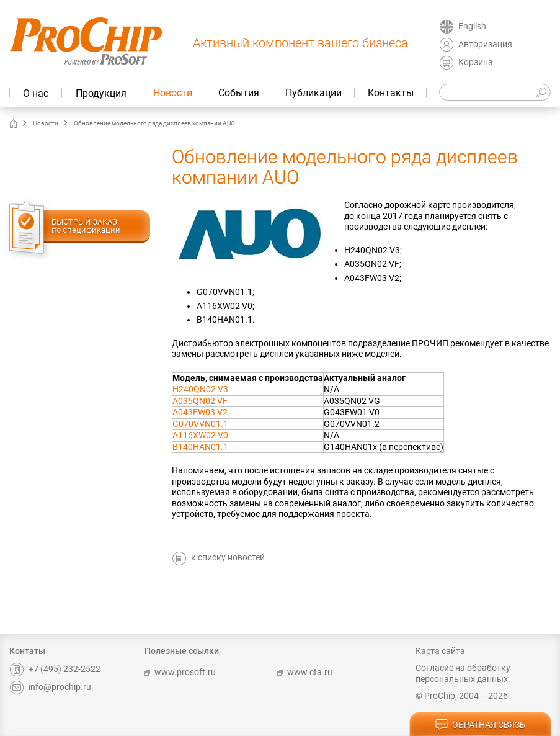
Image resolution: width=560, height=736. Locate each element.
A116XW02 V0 (200, 435)
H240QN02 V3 (200, 389)
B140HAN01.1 (200, 447)
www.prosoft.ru (180, 672)
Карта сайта (440, 651)
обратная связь (480, 725)
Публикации (313, 93)
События (239, 93)
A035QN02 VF (200, 401)
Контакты (391, 93)
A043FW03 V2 (200, 412)
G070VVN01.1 (200, 424)
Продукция (101, 93)
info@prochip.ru (50, 687)
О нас (36, 93)
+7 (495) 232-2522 (55, 669)
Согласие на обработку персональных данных (463, 673)
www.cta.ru (305, 672)
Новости (173, 93)
